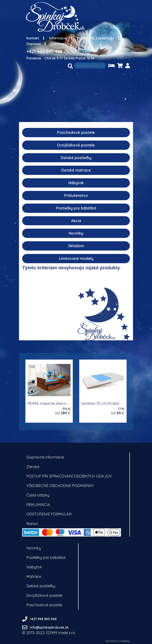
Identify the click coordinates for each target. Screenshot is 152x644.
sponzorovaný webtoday (118, 641)
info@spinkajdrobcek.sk (49, 627)
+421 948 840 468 (44, 51)
